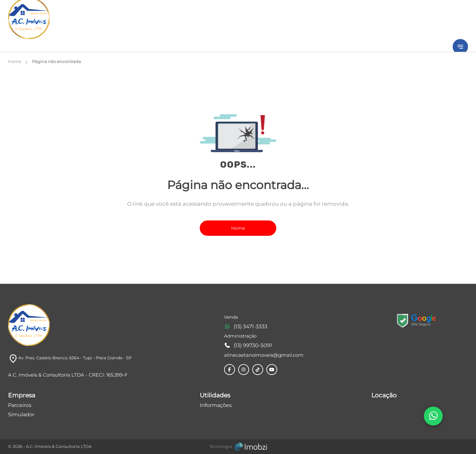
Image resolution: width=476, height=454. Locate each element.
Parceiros (20, 405)
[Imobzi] (238, 447)
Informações (216, 405)
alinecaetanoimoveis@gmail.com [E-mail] (264, 355)
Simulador (21, 414)
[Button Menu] (460, 47)
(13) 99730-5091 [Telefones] (248, 345)
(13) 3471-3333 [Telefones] (246, 327)
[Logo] (29, 325)
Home (238, 228)
